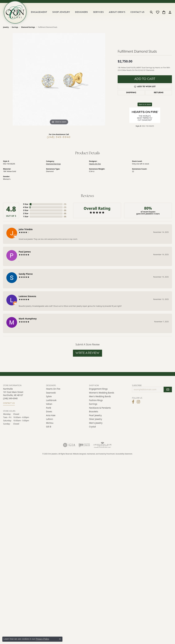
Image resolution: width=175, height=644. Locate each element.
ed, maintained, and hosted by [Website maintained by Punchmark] (95, 454)
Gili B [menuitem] (49, 427)
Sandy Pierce (26, 274)
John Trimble (26, 229)
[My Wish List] (158, 12)
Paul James (25, 252)
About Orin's (117, 12)
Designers (81, 12)
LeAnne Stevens (27, 296)
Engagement (39, 12)
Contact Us (137, 12)
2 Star (26, 213)
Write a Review (87, 353)
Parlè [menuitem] (49, 408)
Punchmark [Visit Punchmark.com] (111, 454)
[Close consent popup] (60, 639)
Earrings (15, 27)
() (65, 204)
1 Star (26, 216)
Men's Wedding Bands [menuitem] (100, 396)
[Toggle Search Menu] (151, 12)
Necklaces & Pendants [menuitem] (100, 408)
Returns (159, 93)
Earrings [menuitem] (93, 404)
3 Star (26, 210)
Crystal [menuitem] (93, 427)
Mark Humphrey (28, 319)
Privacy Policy (42, 639)
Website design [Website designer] (79, 454)
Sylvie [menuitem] (49, 396)
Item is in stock (145, 104)
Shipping (131, 93)
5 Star (26, 204)
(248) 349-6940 (59, 137)
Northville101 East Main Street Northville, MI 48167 (13, 396)
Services (98, 12)
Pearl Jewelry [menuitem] (95, 415)
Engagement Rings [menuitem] (98, 389)
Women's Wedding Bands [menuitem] (102, 393)
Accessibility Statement (124, 454)
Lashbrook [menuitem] (51, 400)
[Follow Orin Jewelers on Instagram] (138, 402)
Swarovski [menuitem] (51, 393)
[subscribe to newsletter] (168, 389)
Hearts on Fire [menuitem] (53, 389)
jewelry (6, 27)
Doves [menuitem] (49, 411)
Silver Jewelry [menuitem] (96, 419)
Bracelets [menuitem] (94, 411)
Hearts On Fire (95, 164)
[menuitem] (69, 445)
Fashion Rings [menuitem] (96, 400)
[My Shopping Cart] (164, 12)
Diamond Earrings (28, 27)
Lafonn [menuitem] (50, 419)
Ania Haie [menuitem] (51, 415)
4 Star (26, 207)
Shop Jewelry (61, 12)
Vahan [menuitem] (49, 404)
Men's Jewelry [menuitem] (96, 423)
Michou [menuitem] (50, 423)
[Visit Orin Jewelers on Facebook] (133, 402)
